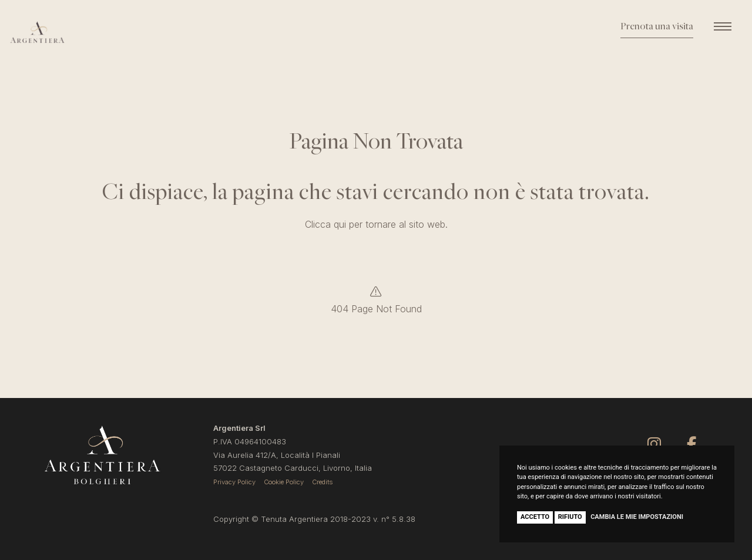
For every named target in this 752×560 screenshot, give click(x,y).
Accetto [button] (535, 517)
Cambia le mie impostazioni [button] (637, 517)
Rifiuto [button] (570, 517)
